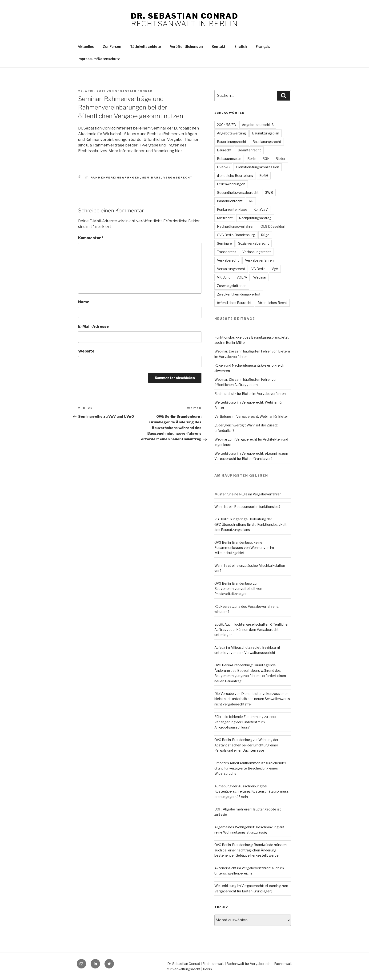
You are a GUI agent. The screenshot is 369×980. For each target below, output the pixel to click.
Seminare (152, 178)
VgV (275, 269)
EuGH (264, 176)
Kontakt (219, 47)
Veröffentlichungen (186, 47)
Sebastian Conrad (134, 91)
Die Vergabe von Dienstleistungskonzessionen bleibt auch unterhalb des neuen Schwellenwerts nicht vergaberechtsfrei (252, 699)
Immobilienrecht (230, 201)
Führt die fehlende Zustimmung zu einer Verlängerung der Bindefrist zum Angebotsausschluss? (245, 722)
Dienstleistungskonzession (257, 167)
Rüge (265, 235)
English (241, 47)
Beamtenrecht (249, 150)
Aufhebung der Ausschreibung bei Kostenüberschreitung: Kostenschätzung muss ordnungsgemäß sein (252, 791)
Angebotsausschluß (258, 125)
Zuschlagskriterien (232, 286)
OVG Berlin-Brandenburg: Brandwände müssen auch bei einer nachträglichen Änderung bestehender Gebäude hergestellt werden (251, 850)
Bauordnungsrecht (232, 142)
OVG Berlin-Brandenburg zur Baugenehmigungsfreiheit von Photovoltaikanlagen (238, 589)
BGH (266, 159)
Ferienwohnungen (231, 184)
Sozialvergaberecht (254, 243)
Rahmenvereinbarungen (115, 178)
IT (87, 178)
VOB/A (242, 277)
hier (178, 151)
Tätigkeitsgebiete (146, 47)
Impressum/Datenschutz (99, 59)
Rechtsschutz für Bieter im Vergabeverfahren (250, 394)
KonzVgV (261, 209)
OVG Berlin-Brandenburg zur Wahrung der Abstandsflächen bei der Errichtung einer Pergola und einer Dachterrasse (246, 745)
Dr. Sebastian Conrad (184, 16)
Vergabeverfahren (259, 260)
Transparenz (227, 252)
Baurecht (224, 150)
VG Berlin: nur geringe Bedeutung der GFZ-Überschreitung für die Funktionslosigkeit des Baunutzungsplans (251, 524)
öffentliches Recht (272, 303)
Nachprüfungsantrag (255, 218)
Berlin (252, 159)
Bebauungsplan (229, 159)
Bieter (281, 159)
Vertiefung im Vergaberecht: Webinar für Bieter (251, 416)
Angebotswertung (231, 133)
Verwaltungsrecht (231, 269)
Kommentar (91, 238)
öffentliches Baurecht (234, 303)
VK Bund (224, 277)
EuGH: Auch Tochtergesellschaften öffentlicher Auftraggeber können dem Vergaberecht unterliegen (252, 630)
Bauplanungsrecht (267, 142)
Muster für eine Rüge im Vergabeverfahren (248, 494)
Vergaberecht (178, 178)
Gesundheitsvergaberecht (238, 192)
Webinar (260, 277)
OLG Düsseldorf (273, 226)
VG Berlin (258, 269)
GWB (269, 192)
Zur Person (112, 47)
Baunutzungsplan (266, 133)
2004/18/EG (226, 125)
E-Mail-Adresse (93, 326)
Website (86, 351)
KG (251, 201)
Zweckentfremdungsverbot (239, 294)
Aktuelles (86, 47)
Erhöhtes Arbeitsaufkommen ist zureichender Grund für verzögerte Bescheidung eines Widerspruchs (250, 768)
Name (84, 302)
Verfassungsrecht (257, 252)
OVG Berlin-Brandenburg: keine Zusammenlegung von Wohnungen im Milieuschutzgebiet (244, 548)
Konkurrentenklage (232, 209)
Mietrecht (225, 218)
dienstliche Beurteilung (235, 176)
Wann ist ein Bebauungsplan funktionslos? (247, 507)
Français (263, 47)
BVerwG (223, 167)
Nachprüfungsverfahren (236, 226)
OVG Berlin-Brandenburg (236, 235)
